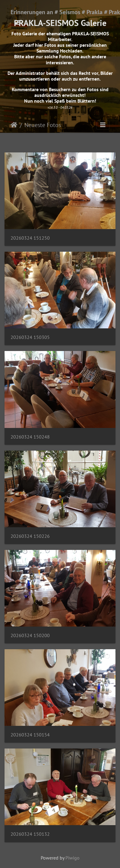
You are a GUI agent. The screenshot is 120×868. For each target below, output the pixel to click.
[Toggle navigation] (17, 23)
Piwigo (73, 858)
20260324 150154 (30, 735)
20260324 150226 (30, 536)
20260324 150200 (30, 635)
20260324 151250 (30, 238)
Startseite (14, 125)
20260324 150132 (30, 834)
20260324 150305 (30, 337)
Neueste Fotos (43, 125)
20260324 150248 (30, 437)
